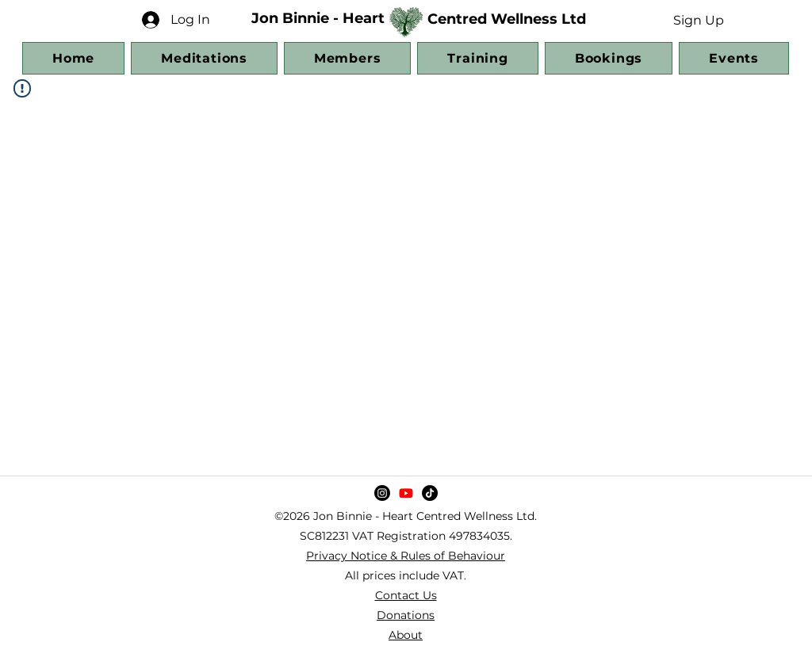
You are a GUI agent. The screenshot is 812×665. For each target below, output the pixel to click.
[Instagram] (382, 493)
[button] (698, 20)
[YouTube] (406, 493)
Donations (406, 615)
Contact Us (406, 595)
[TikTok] (430, 493)
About (406, 635)
